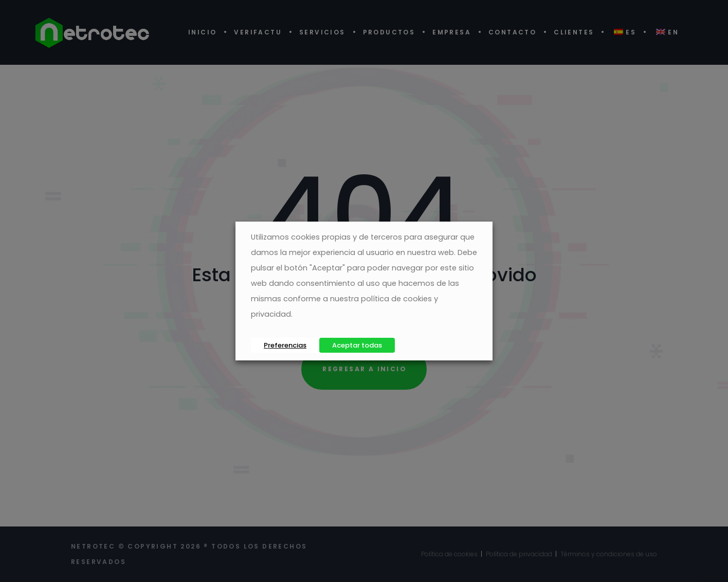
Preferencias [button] (285, 345)
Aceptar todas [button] (357, 345)
